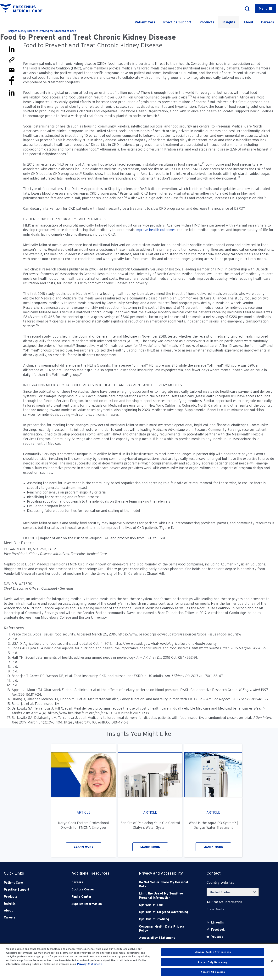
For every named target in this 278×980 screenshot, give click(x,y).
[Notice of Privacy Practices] (166, 896)
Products (207, 22)
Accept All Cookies (213, 972)
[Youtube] (217, 937)
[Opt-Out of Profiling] (166, 919)
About (248, 22)
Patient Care (145, 22)
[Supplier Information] (98, 904)
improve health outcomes (156, 230)
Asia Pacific (202, 97)
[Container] (265, 9)
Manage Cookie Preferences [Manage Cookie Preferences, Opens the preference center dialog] (213, 952)
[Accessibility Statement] (166, 938)
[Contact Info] (224, 902)
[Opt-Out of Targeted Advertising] (166, 912)
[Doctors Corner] (98, 889)
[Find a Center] (98, 897)
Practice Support (177, 22)
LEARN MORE (84, 847)
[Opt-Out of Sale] (166, 905)
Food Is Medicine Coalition (50, 68)
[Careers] (98, 882)
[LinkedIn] (217, 922)
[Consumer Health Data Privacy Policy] (166, 929)
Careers (268, 22)
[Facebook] (218, 930)
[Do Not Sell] (166, 884)
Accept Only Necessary (213, 962)
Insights (229, 22)
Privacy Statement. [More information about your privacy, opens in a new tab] (90, 964)
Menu (263, 8)
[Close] (272, 961)
